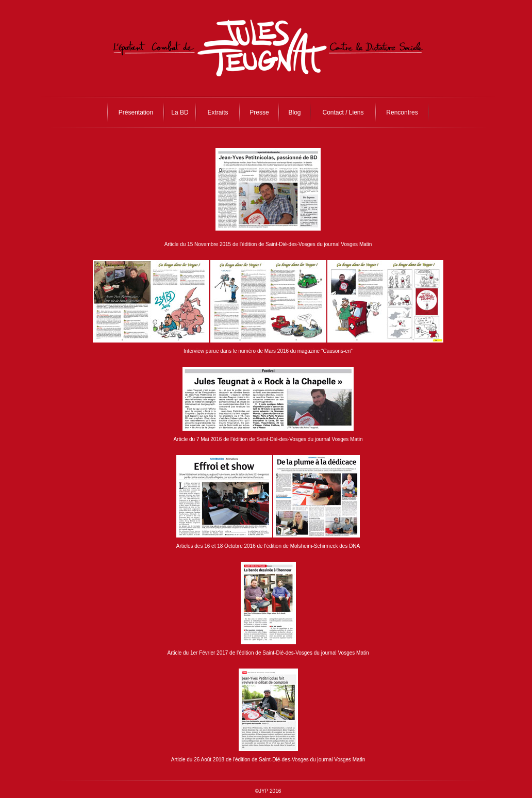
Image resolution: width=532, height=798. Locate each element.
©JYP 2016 (268, 791)
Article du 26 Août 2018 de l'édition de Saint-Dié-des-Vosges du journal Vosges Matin (268, 760)
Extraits (218, 112)
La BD (180, 112)
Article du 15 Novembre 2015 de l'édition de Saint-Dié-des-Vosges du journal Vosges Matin (268, 244)
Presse (259, 112)
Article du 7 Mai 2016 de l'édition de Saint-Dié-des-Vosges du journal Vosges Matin (268, 439)
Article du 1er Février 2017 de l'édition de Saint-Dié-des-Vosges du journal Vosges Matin (268, 653)
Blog (294, 112)
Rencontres (402, 112)
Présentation (136, 112)
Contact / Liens (343, 112)
